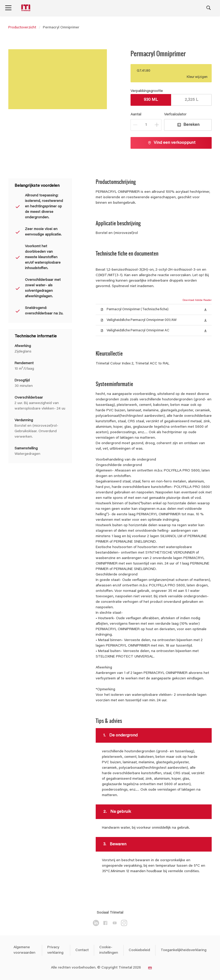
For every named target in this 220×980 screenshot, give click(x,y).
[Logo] (26, 8)
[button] (205, 309)
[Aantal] (146, 125)
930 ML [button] (151, 100)
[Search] (209, 8)
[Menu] (8, 8)
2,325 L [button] (191, 100)
